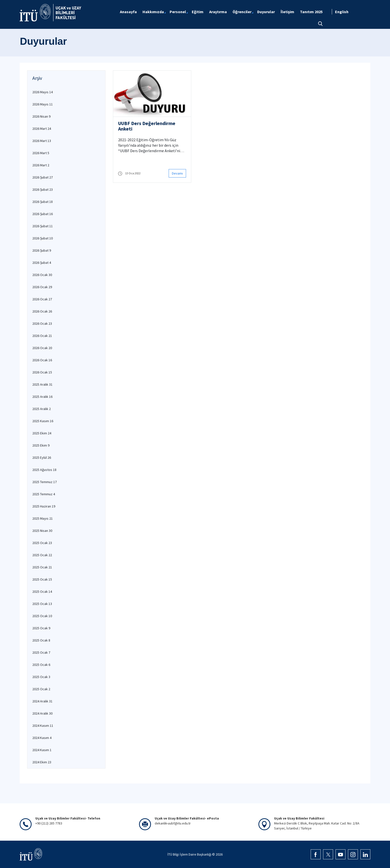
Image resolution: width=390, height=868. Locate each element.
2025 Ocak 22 (42, 555)
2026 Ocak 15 (42, 372)
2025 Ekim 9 (41, 445)
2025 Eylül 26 (42, 457)
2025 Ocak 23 (42, 543)
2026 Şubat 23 (43, 189)
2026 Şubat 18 (43, 202)
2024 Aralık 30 (42, 713)
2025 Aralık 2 (42, 409)
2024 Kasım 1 (42, 750)
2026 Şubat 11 (43, 226)
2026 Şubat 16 (43, 214)
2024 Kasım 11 (43, 726)
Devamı (177, 173)
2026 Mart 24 (42, 129)
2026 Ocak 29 (42, 287)
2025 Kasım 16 (43, 421)
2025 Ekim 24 (42, 433)
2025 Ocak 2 (41, 689)
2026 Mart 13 (42, 141)
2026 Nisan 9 (41, 116)
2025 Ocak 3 (41, 677)
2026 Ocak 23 (42, 323)
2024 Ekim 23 (42, 762)
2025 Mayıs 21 (43, 518)
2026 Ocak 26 (42, 311)
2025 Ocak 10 (42, 616)
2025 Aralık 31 (42, 384)
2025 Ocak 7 (41, 652)
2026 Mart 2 (41, 165)
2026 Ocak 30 (42, 275)
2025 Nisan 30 (42, 531)
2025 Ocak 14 (42, 592)
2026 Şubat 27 (43, 177)
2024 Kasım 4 (42, 738)
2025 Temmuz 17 (45, 482)
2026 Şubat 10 (43, 238)
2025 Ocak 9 (41, 628)
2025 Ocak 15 (42, 579)
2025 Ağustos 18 (44, 470)
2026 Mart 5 (41, 153)
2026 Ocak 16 (42, 360)
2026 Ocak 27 (42, 299)
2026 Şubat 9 (42, 250)
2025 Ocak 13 (42, 604)
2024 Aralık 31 (42, 701)
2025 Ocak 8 (41, 640)
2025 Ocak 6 (41, 665)
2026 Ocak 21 (42, 336)
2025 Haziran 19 (44, 506)
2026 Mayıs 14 (43, 92)
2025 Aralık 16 (42, 397)
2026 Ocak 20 (42, 348)
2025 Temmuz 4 (44, 494)
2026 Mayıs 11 (43, 104)
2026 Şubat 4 (42, 263)
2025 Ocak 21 (42, 567)
